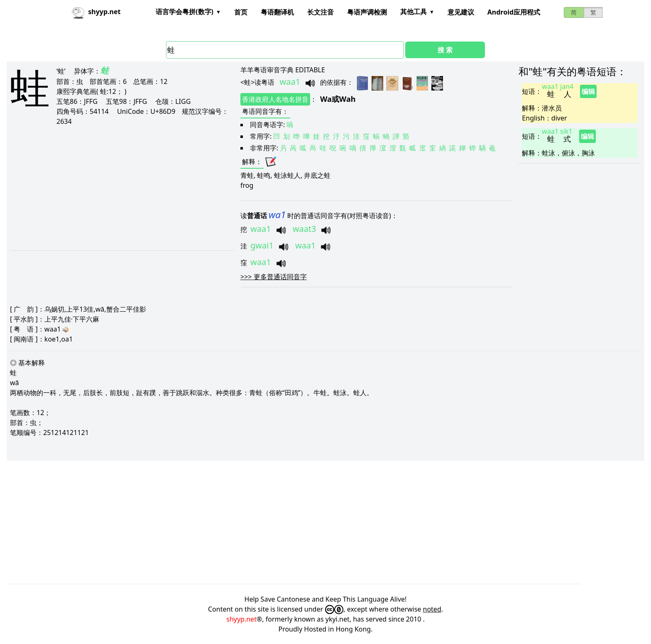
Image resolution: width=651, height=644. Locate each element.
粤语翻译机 (277, 12)
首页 (241, 12)
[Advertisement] (115, 188)
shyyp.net (241, 619)
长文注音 (321, 12)
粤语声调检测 (367, 12)
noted (432, 609)
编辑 (588, 91)
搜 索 (445, 50)
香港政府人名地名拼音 (275, 99)
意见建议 (461, 12)
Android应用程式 (514, 12)
